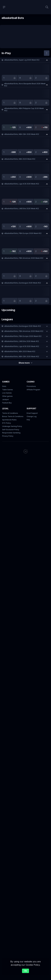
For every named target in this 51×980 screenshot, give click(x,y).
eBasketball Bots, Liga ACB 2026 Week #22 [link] (22, 184)
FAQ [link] (28, 420)
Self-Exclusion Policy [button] (11, 430)
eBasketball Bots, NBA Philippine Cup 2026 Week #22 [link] (24, 109)
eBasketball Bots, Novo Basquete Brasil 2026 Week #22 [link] (25, 85)
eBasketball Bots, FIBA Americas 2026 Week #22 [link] (24, 258)
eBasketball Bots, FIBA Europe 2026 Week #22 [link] (23, 233)
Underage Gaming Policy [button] (12, 426)
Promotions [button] (31, 386)
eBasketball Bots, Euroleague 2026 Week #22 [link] (23, 283)
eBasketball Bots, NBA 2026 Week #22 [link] (20, 159)
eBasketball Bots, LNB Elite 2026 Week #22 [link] (22, 209)
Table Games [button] (8, 390)
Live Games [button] (7, 393)
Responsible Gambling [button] (11, 433)
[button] (26, 60)
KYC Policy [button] (7, 423)
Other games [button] (7, 396)
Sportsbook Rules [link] (9, 420)
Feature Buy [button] (7, 403)
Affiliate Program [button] (33, 390)
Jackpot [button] (5, 399)
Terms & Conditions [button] (10, 413)
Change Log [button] (32, 416)
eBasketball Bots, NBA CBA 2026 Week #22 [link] (22, 134)
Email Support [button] (32, 413)
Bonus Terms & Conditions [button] (13, 416)
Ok (26, 971)
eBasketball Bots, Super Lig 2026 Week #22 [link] (22, 60)
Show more (26, 363)
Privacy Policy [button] (8, 436)
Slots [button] (4, 386)
